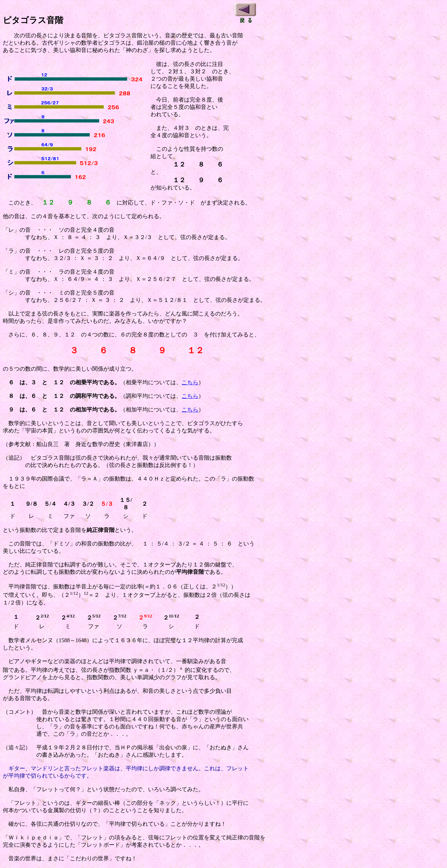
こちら (190, 382)
